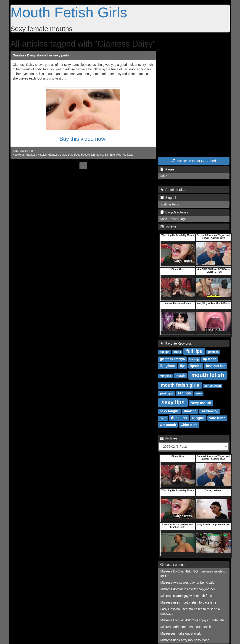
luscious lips (216, 366)
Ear (107, 155)
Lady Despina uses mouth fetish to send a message (190, 611)
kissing (194, 359)
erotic (177, 352)
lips (183, 366)
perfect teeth (213, 386)
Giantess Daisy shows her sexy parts (41, 55)
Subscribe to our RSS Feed (194, 161)
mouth (180, 376)
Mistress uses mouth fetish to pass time (188, 602)
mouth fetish (208, 375)
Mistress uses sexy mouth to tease (185, 640)
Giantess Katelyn (36, 155)
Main (164, 176)
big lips (164, 352)
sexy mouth (201, 403)
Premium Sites (173, 190)
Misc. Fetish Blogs (173, 219)
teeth (163, 418)
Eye (112, 155)
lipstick (196, 366)
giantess (213, 352)
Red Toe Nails (125, 155)
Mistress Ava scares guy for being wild (187, 583)
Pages (167, 169)
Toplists (168, 227)
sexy (199, 394)
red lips (184, 393)
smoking (190, 411)
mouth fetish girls (180, 385)
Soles (100, 155)
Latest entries (172, 565)
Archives (169, 438)
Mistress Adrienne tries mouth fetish (186, 627)
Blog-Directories (174, 212)
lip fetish (210, 359)
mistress (165, 376)
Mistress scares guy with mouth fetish (187, 596)
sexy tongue (169, 411)
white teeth (189, 425)
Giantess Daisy (57, 155)
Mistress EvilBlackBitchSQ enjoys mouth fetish (193, 620)
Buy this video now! (83, 139)
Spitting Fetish (170, 204)
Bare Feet (74, 155)
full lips (194, 351)
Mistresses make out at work (181, 633)
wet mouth (168, 425)
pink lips (167, 393)
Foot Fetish (88, 155)
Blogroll (168, 198)
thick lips (179, 418)
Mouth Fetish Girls (69, 12)
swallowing (210, 411)
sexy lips (173, 402)
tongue (198, 418)
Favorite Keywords (176, 343)
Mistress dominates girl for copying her (188, 589)
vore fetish (217, 418)
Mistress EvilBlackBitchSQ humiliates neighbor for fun (193, 574)
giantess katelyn (173, 359)
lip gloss (168, 366)
